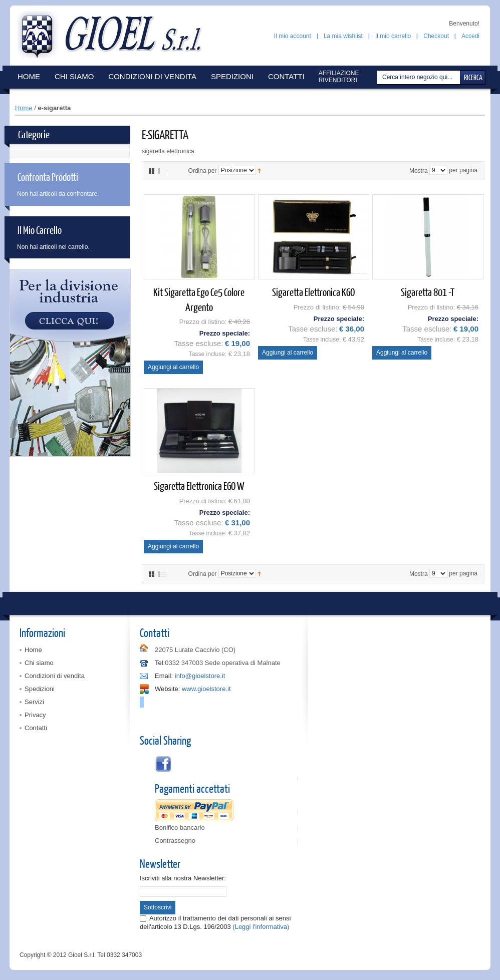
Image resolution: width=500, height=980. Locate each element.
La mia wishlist (343, 36)
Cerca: (378, 77)
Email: (164, 676)
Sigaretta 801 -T (428, 292)
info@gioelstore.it (200, 676)
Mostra (419, 170)
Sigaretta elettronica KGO (313, 292)
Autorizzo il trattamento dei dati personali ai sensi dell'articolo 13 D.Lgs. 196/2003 (215, 922)
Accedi (470, 36)
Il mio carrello (393, 36)
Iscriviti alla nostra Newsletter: (183, 878)
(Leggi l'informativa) (261, 927)
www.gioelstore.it (206, 689)
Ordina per (203, 170)
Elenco (162, 171)
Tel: (160, 663)
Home (24, 108)
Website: (167, 689)
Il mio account (293, 36)
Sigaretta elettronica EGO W (199, 485)
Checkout (436, 36)
